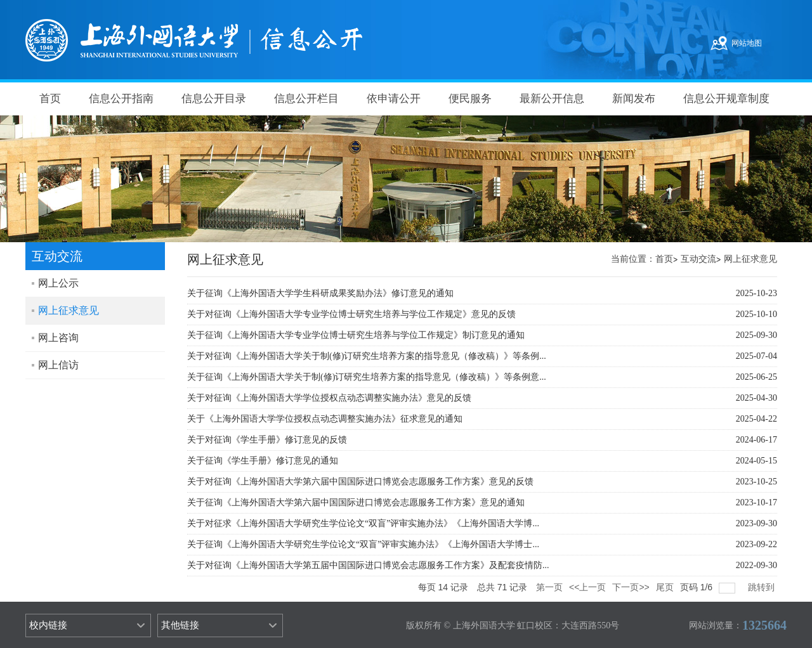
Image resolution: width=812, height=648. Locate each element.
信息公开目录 (214, 99)
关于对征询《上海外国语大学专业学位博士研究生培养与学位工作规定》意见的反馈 (351, 314)
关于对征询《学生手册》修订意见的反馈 (267, 440)
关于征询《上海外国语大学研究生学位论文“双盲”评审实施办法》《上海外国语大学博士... (363, 544)
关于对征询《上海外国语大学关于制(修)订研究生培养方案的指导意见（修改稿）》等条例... (367, 356)
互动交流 (698, 259)
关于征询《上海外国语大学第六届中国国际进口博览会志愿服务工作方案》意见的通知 (356, 502)
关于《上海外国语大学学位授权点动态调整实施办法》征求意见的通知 (325, 419)
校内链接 (48, 625)
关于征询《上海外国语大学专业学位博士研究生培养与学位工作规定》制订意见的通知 (356, 335)
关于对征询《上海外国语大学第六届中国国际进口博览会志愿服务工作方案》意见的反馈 (360, 482)
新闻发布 (634, 99)
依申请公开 (394, 99)
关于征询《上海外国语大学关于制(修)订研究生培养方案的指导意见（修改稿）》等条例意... (367, 377)
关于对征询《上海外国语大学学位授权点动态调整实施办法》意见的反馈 (329, 398)
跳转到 (763, 587)
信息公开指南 (121, 99)
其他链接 (180, 625)
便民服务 (470, 99)
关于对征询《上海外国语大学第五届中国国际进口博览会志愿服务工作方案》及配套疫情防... (368, 565)
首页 (50, 99)
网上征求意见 (750, 259)
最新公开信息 (552, 99)
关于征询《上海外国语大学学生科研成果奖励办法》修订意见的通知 (320, 293)
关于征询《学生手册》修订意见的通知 (263, 461)
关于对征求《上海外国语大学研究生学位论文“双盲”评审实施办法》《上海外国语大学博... (363, 523)
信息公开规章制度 (726, 99)
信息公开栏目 (306, 99)
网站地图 (747, 43)
